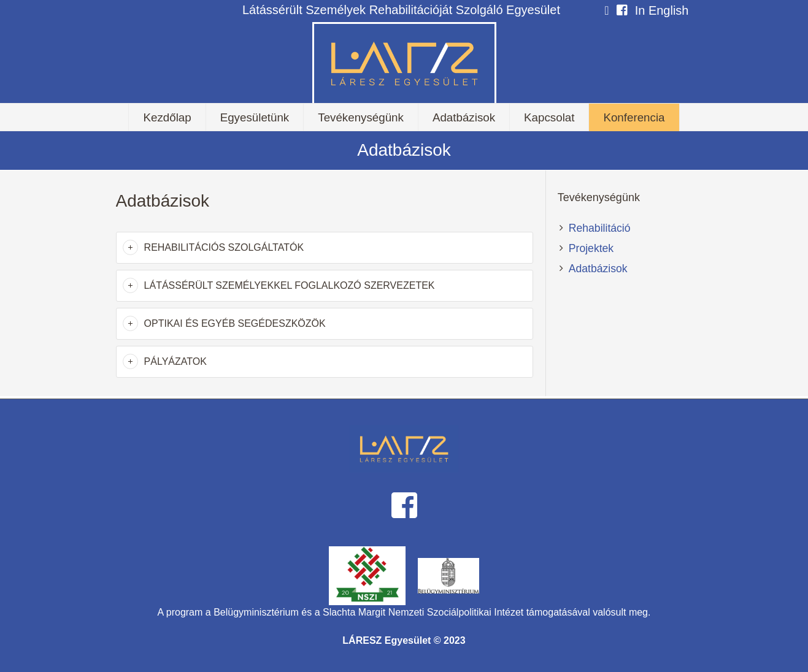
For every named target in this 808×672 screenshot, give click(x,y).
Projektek (591, 248)
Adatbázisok (598, 269)
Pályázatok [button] (175, 361)
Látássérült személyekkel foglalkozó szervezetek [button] (290, 285)
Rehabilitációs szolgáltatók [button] (224, 247)
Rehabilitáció (600, 228)
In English (662, 10)
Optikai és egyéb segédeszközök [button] (235, 323)
